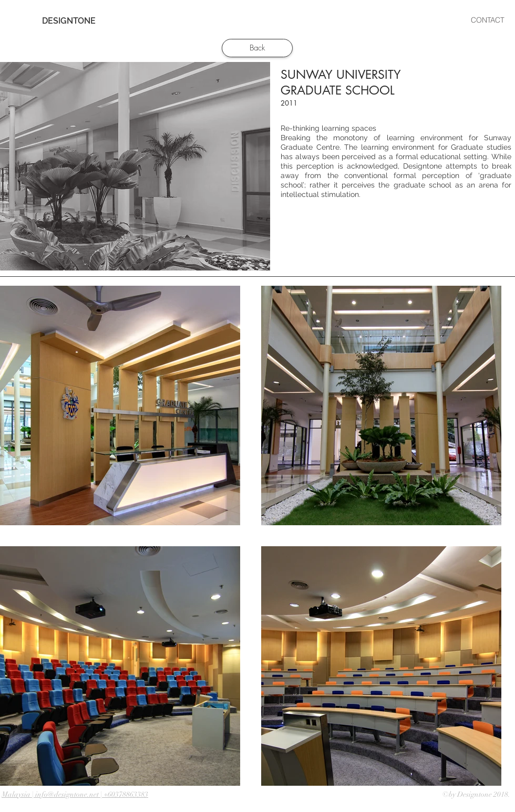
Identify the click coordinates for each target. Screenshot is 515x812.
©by (450, 794)
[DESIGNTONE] (69, 21)
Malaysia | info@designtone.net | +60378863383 (75, 794)
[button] (298, 20)
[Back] (257, 48)
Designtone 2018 (483, 794)
